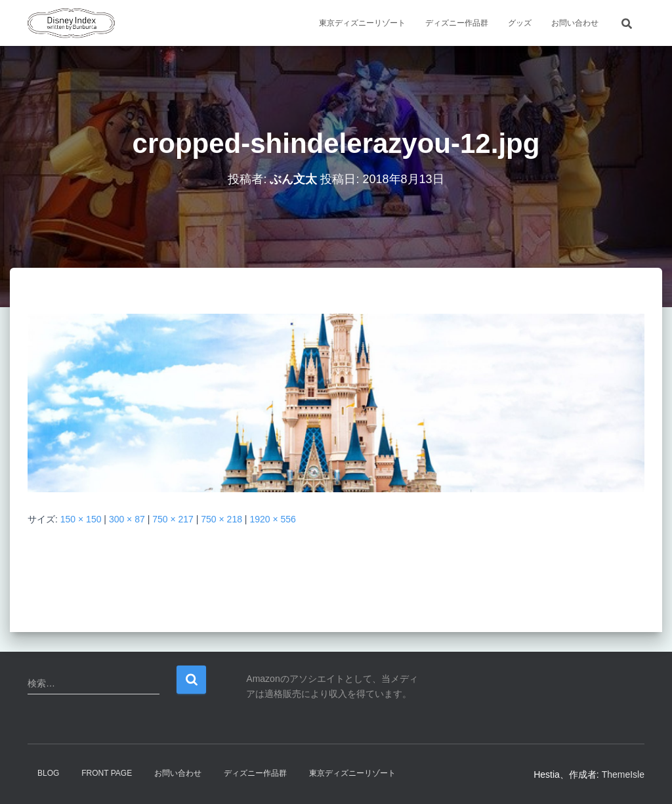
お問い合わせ (575, 23)
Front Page (107, 773)
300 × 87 (127, 519)
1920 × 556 (272, 519)
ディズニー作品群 (457, 23)
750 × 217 (173, 519)
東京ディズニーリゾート (362, 23)
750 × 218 (221, 519)
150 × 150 (81, 519)
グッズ (520, 23)
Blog (48, 773)
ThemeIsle (623, 774)
